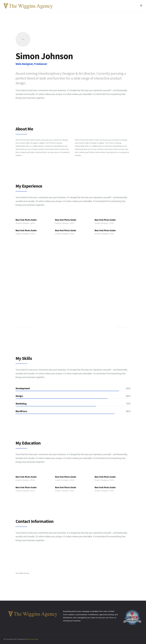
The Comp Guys (32, 639)
